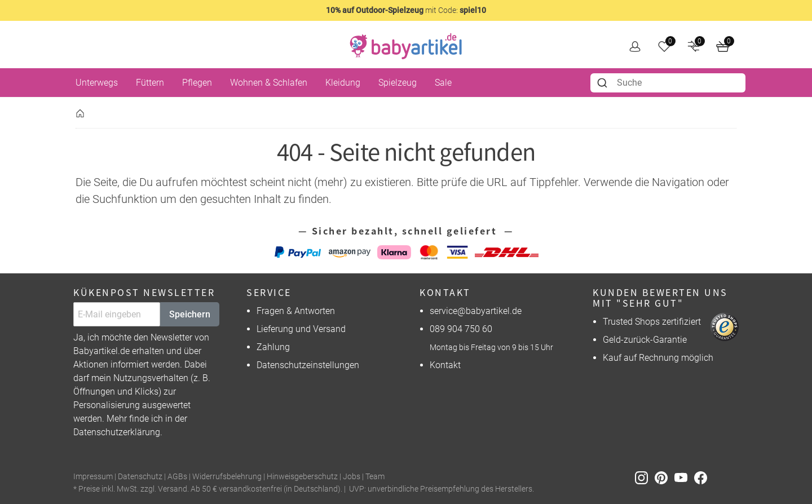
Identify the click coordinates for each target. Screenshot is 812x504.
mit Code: (406, 10)
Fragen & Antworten (296, 311)
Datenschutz (140, 477)
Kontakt (445, 365)
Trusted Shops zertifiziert (652, 322)
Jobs (352, 477)
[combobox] (668, 83)
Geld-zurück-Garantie (645, 340)
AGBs (177, 477)
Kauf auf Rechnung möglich (658, 358)
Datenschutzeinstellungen (308, 365)
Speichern (190, 314)
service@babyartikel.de (476, 311)
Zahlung (273, 347)
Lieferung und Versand (301, 329)
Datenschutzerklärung (117, 432)
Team (375, 477)
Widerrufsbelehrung (227, 477)
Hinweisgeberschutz (302, 477)
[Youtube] (684, 477)
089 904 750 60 (461, 329)
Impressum (93, 477)
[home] (406, 46)
